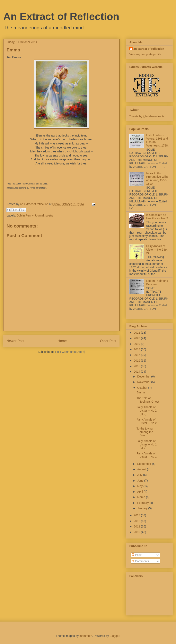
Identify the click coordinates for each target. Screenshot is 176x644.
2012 (137, 521)
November (144, 382)
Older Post (108, 341)
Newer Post (15, 341)
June (141, 481)
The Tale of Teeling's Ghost (148, 400)
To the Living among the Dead (145, 432)
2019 (137, 344)
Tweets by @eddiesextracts (147, 116)
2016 (137, 361)
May (140, 486)
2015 (137, 366)
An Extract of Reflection (61, 17)
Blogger (115, 636)
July (140, 475)
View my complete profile (145, 54)
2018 (137, 349)
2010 (137, 532)
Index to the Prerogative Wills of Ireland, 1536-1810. (157, 178)
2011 (137, 526)
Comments (140, 561)
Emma (141, 392)
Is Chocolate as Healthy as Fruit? (157, 217)
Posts (137, 555)
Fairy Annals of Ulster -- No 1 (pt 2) (147, 444)
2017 (137, 355)
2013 (137, 515)
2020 (137, 338)
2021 (137, 333)
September (144, 464)
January (143, 508)
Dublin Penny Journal (30, 215)
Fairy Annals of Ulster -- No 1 (147, 455)
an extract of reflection (149, 49)
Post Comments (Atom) (70, 352)
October (143, 388)
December (144, 376)
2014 (137, 372)
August (142, 469)
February (143, 503)
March (142, 497)
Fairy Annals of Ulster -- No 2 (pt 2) (157, 250)
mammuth (86, 636)
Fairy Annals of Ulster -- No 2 (147, 421)
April (140, 492)
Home (62, 341)
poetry (49, 215)
